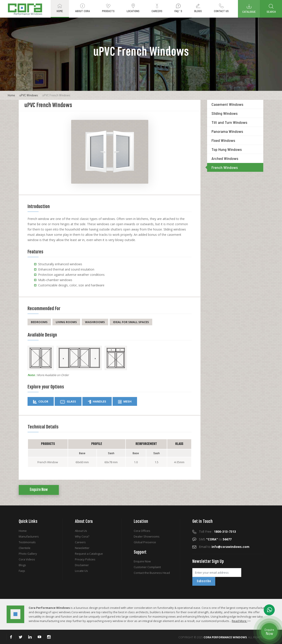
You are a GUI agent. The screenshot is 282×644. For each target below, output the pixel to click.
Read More (239, 621)
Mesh (125, 402)
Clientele (25, 548)
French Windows (225, 167)
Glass (68, 402)
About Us (81, 531)
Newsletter (82, 548)
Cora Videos (27, 559)
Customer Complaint (147, 567)
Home (11, 95)
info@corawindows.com (230, 547)
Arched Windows (225, 158)
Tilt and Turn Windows (229, 122)
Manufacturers (29, 536)
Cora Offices (142, 531)
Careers (80, 542)
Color (41, 402)
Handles (97, 402)
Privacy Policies (85, 559)
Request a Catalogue (89, 554)
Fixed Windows (223, 140)
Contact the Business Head (152, 573)
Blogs (22, 565)
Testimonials (27, 542)
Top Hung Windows (227, 149)
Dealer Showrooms (147, 536)
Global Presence (145, 542)
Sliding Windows (224, 113)
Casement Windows (227, 104)
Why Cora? (82, 536)
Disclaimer (82, 565)
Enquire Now (39, 490)
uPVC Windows (29, 95)
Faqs (22, 571)
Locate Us (81, 571)
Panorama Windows (227, 131)
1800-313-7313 (225, 531)
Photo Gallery (28, 554)
